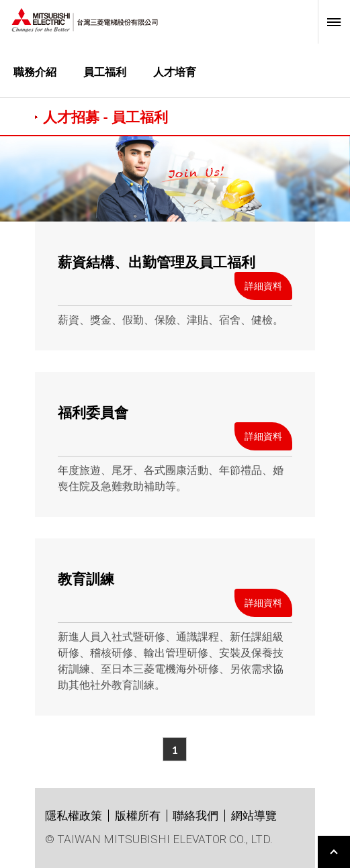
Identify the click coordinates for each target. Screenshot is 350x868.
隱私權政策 (74, 816)
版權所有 (138, 816)
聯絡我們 (195, 816)
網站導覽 (254, 816)
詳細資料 (263, 286)
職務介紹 (35, 71)
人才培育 (175, 71)
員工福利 (105, 71)
